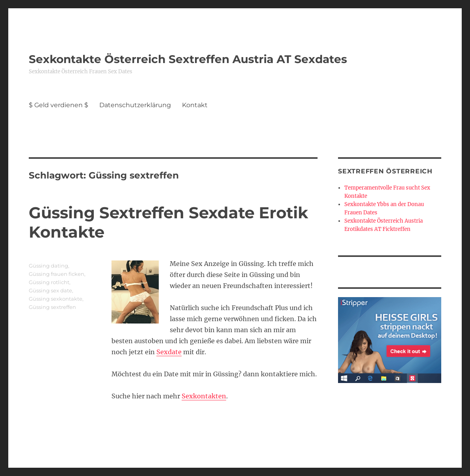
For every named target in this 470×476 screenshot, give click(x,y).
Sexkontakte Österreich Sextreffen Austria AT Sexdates (188, 59)
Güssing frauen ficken (57, 274)
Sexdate (169, 352)
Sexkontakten (204, 396)
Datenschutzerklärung (135, 105)
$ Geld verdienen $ (59, 105)
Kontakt (195, 105)
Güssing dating (48, 266)
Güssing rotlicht (49, 282)
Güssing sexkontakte (56, 299)
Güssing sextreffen (52, 307)
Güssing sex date (50, 290)
